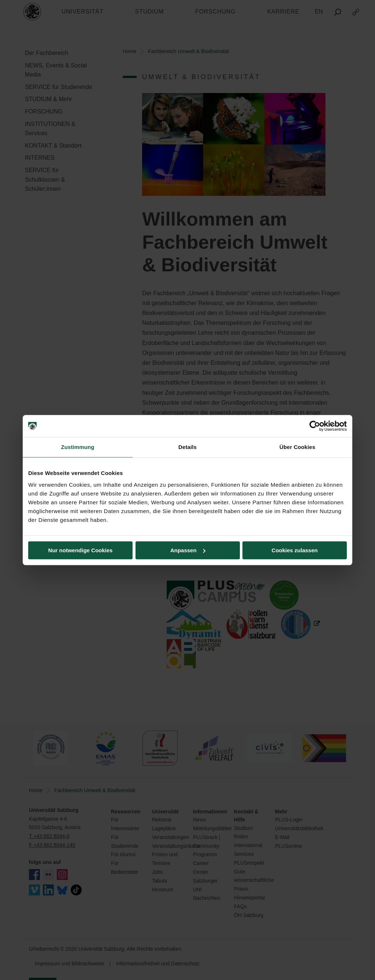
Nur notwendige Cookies (81, 550)
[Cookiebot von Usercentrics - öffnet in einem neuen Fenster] (315, 426)
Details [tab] (187, 447)
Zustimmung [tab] (78, 447)
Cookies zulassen (295, 550)
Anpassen (188, 550)
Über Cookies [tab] (297, 447)
